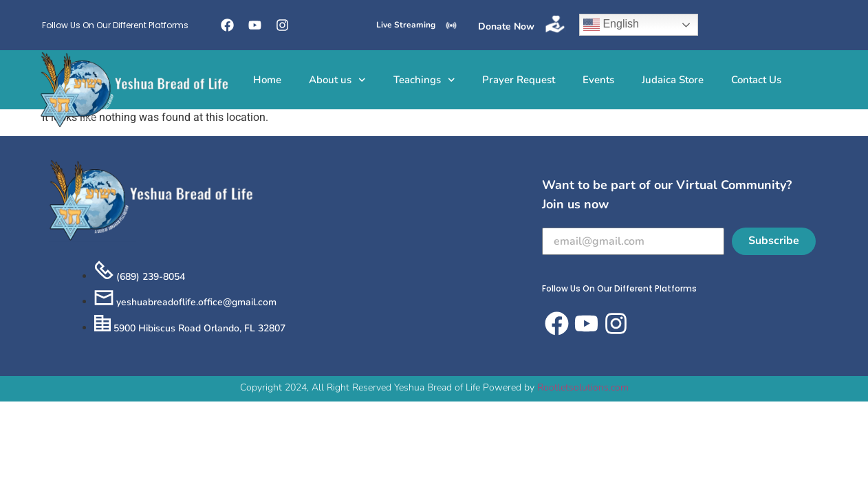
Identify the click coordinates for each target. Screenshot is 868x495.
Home (267, 80)
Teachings (424, 80)
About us (337, 80)
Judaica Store (673, 80)
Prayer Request (519, 80)
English (611, 25)
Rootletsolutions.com (583, 387)
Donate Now (506, 26)
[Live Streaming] (451, 25)
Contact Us (756, 80)
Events (598, 80)
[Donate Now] (555, 24)
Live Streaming (406, 25)
